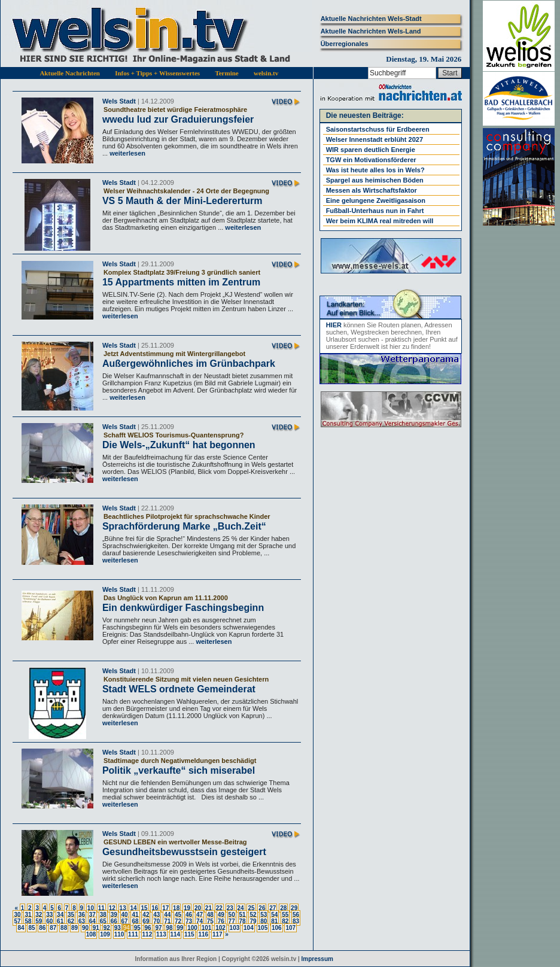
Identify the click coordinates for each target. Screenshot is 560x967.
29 (294, 908)
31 (28, 915)
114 (176, 934)
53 (264, 915)
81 (274, 921)
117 (217, 934)
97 (158, 928)
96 (148, 928)
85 (31, 928)
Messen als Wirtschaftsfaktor (372, 190)
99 (180, 928)
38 (103, 915)
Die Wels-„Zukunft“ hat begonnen (179, 445)
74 (200, 921)
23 (230, 908)
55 (285, 915)
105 (263, 928)
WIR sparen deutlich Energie (371, 150)
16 (155, 908)
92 (107, 928)
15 (144, 908)
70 (156, 921)
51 (243, 915)
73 (189, 921)
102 (220, 928)
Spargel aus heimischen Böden (375, 180)
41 (135, 915)
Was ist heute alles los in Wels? (375, 170)
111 (133, 934)
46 (189, 915)
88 (64, 928)
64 (92, 921)
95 (137, 928)
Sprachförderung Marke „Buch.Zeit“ (184, 526)
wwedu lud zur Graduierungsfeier (178, 119)
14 (133, 908)
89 (74, 928)
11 (101, 908)
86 (42, 928)
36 (82, 915)
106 (277, 928)
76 (221, 921)
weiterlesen (127, 153)
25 (251, 908)
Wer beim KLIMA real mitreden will (380, 221)
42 (146, 915)
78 (243, 921)
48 (210, 915)
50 (232, 915)
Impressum (317, 959)
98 (169, 928)
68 (135, 921)
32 (39, 915)
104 (249, 928)
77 (232, 921)
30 (17, 915)
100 (192, 928)
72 (178, 921)
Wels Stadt (119, 101)
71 (167, 921)
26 (262, 908)
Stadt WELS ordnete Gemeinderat (179, 689)
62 (71, 921)
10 (91, 908)
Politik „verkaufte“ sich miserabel (179, 770)
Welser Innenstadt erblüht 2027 (375, 139)
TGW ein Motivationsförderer (371, 160)
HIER (334, 325)
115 (189, 934)
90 (85, 928)
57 (17, 921)
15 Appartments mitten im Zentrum (181, 282)
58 (28, 921)
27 (273, 908)
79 (253, 921)
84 (21, 928)
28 (283, 908)
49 (221, 915)
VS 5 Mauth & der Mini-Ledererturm (182, 201)
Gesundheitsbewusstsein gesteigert (184, 852)
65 (103, 921)
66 (114, 921)
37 (92, 915)
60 (49, 921)
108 (91, 934)
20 (198, 908)
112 (147, 934)
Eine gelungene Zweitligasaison (376, 200)
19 (187, 908)
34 (60, 915)
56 (296, 915)
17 (165, 908)
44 (167, 915)
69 (146, 921)
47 (200, 915)
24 (241, 908)
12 (112, 908)
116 (203, 934)
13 (123, 908)
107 (290, 928)
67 (125, 921)
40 (125, 915)
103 (235, 928)
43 (156, 915)
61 (60, 921)
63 (82, 921)
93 (118, 928)
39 (114, 915)
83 (296, 921)
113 (161, 934)
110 (119, 934)
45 (178, 915)
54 (274, 915)
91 (96, 928)
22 (219, 908)
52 (253, 915)
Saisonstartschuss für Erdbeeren (378, 129)
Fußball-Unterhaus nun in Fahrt (375, 211)
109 (105, 934)
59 (39, 921)
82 (285, 921)
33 (49, 915)
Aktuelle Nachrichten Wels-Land (371, 31)
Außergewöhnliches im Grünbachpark (189, 364)
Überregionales (345, 44)
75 (210, 921)
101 (207, 928)
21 (209, 908)
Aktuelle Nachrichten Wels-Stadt (371, 19)
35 (71, 915)
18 (176, 908)
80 (264, 921)
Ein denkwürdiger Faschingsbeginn (183, 608)
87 (53, 928)
